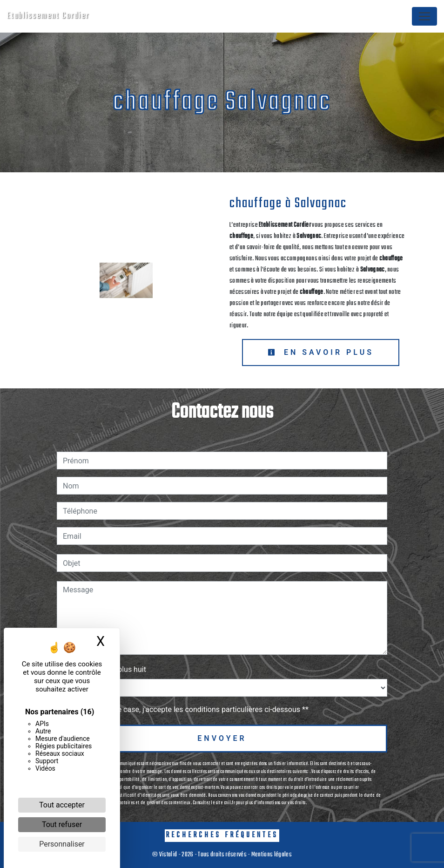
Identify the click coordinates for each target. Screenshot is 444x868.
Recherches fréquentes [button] (222, 835)
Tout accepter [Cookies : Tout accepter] (62, 805)
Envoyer (222, 738)
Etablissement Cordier (48, 16)
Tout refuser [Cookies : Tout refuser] (62, 824)
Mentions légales (271, 855)
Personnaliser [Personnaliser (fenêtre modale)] (62, 844)
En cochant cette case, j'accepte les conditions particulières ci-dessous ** (187, 709)
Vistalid (168, 855)
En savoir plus (321, 352)
